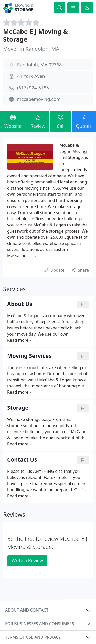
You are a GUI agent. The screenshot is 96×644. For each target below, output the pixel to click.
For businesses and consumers (40, 624)
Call (61, 121)
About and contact (27, 610)
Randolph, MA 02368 (40, 65)
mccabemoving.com (39, 99)
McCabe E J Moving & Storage (35, 35)
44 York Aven (31, 76)
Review (38, 121)
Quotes (84, 121)
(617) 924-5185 (33, 88)
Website (13, 121)
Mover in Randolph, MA (31, 49)
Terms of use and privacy (33, 637)
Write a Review (27, 560)
